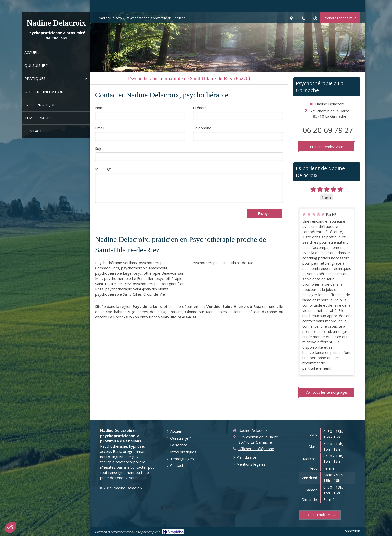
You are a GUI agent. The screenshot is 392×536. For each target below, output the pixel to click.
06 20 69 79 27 (328, 130)
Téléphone (202, 128)
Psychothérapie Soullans (116, 263)
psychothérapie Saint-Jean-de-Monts (137, 289)
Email (100, 128)
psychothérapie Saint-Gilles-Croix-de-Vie (130, 294)
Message (103, 169)
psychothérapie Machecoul (144, 268)
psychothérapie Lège (113, 273)
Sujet (100, 148)
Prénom (200, 108)
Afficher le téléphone (256, 449)
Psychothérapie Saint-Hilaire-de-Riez (224, 263)
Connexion (351, 531)
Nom (99, 108)
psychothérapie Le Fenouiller (129, 278)
